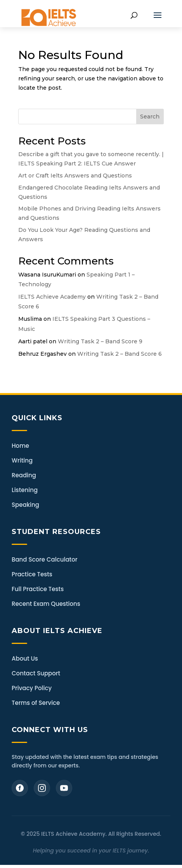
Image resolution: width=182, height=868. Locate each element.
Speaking (25, 505)
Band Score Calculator (44, 559)
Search (150, 117)
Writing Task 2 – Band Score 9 (100, 341)
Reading (24, 475)
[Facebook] (20, 788)
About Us (25, 658)
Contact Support (36, 673)
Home (20, 446)
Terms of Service (36, 703)
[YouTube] (64, 788)
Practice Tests (32, 574)
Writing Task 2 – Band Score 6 (120, 354)
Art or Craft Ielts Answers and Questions (75, 176)
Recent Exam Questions (46, 604)
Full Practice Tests (38, 589)
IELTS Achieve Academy (52, 297)
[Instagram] (42, 788)
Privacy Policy (32, 688)
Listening (25, 490)
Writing (22, 460)
